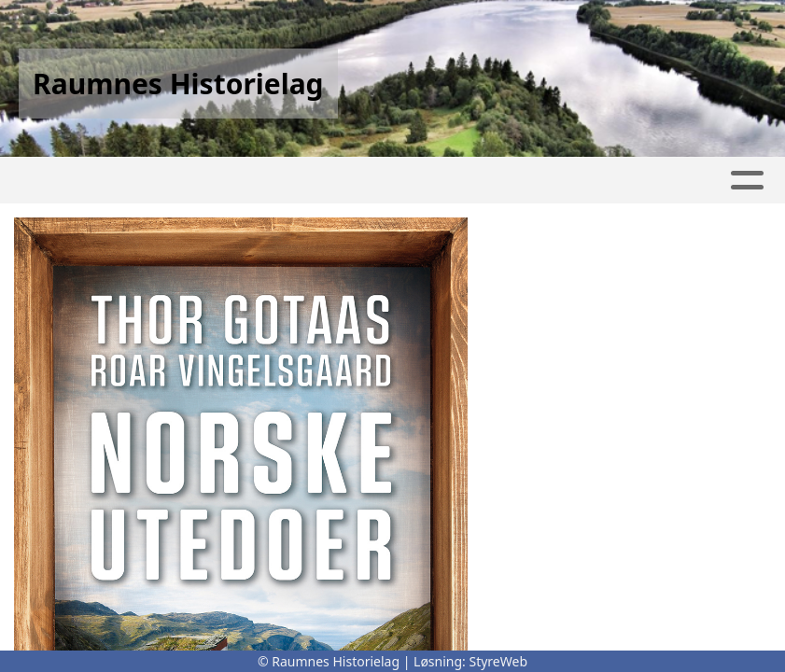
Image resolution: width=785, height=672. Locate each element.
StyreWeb (498, 661)
